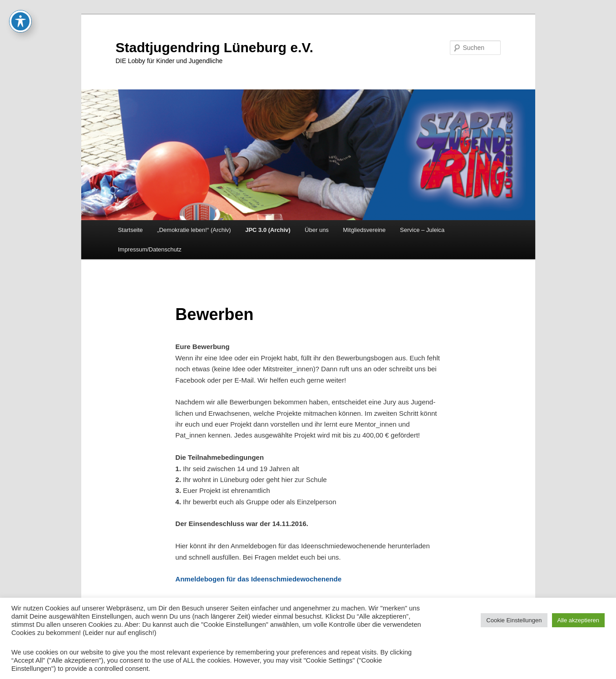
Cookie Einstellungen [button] (514, 620)
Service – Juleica (422, 230)
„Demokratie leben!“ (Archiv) (194, 230)
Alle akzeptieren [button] (579, 620)
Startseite (131, 230)
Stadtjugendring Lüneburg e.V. (215, 47)
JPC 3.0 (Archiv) (268, 230)
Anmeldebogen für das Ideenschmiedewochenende (258, 579)
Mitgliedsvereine (365, 230)
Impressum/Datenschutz (150, 249)
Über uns (317, 230)
